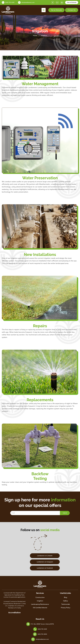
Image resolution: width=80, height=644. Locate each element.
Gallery (65, 601)
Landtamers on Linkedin (40, 556)
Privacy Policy (66, 608)
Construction (40, 597)
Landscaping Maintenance (40, 604)
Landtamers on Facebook (40, 568)
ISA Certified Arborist (40, 608)
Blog (65, 597)
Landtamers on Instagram (40, 562)
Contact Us (72, 10)
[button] (44, 10)
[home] (8, 10)
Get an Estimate (56, 10)
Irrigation (40, 601)
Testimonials (66, 604)
